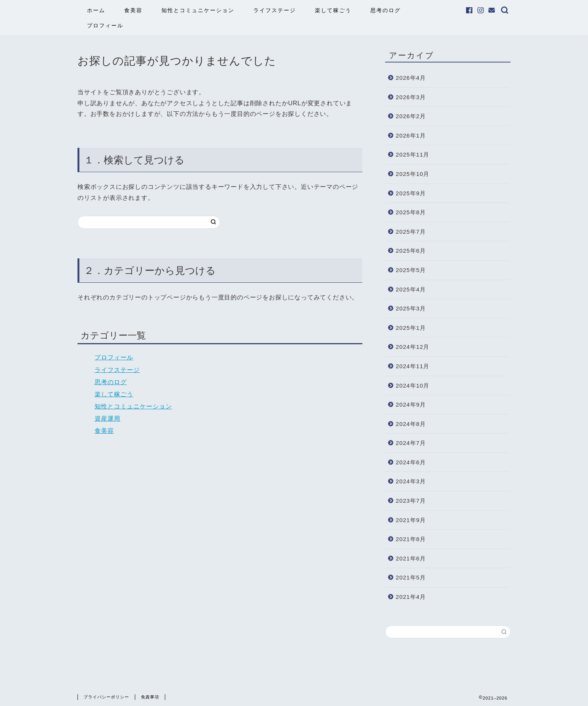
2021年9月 (411, 520)
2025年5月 (411, 270)
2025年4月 (411, 289)
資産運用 (107, 419)
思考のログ (386, 10)
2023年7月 (411, 501)
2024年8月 (411, 424)
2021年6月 (411, 558)
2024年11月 (413, 366)
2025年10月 (413, 174)
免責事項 (150, 697)
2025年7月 (411, 232)
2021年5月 (411, 577)
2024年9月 (411, 404)
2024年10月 (413, 385)
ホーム (96, 10)
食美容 (133, 10)
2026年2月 (411, 116)
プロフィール (105, 25)
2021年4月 (411, 597)
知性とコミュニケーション (198, 10)
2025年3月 (411, 308)
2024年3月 (411, 481)
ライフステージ (275, 10)
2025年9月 (411, 193)
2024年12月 (413, 347)
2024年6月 (411, 462)
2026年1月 (411, 135)
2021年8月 (411, 539)
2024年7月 (411, 443)
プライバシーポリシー (106, 697)
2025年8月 (411, 212)
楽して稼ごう (333, 10)
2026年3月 (411, 97)
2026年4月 (411, 78)
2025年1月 (411, 328)
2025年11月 (413, 154)
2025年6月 (411, 251)
